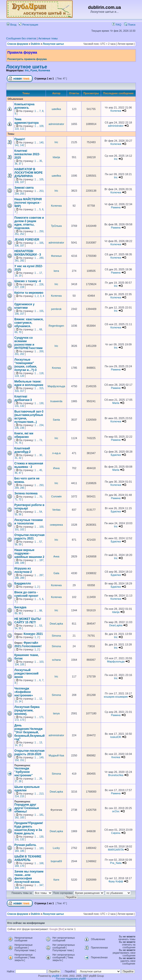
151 (22, 760)
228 (22, 287)
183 (22, 818)
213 (41, 794)
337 (22, 246)
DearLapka (56, 624)
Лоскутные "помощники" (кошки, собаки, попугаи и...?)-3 (26, 365)
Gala (56, 573)
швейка (56, 109)
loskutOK (116, 737)
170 (22, 866)
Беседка (20, 607)
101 (17, 529)
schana (56, 660)
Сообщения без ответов (21, 38)
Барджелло (23, 583)
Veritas (56, 510)
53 (41, 626)
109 (41, 126)
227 (17, 287)
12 (41, 699)
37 (20, 164)
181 (41, 815)
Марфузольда (56, 386)
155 (41, 311)
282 (22, 261)
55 (16, 514)
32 (20, 458)
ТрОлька (56, 226)
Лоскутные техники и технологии (29, 522)
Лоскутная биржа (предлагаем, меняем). (27, 710)
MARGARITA (116, 850)
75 (20, 443)
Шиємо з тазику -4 (28, 281)
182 (17, 818)
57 (41, 542)
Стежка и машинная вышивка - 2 (29, 465)
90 (20, 613)
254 (17, 194)
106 (17, 182)
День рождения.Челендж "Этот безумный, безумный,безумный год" (30, 732)
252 (22, 234)
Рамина (116, 207)
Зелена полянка (26, 493)
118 (41, 373)
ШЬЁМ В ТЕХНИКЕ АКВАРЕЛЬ (28, 858)
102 (22, 529)
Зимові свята (24, 188)
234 (41, 425)
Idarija (56, 157)
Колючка (44, 70)
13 (16, 701)
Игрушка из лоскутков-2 (23, 570)
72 (20, 499)
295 (22, 488)
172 (17, 720)
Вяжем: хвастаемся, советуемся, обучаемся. (29, 323)
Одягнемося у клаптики (25, 306)
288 (17, 578)
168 (41, 863)
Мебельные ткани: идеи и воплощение (29, 383)
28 (20, 781)
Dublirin (36, 44)
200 (41, 351)
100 (41, 527)
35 (41, 161)
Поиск (130, 25)
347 (41, 885)
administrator (56, 124)
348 (17, 888)
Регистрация (28, 25)
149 (41, 758)
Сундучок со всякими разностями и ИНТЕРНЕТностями (29, 343)
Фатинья (56, 256)
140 (41, 143)
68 (41, 329)
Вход (12, 25)
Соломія (56, 496)
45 (41, 470)
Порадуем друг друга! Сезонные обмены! (27, 808)
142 (22, 145)
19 (20, 276)
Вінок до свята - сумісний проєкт (26, 594)
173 (22, 720)
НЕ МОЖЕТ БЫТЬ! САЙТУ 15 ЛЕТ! (28, 621)
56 (20, 514)
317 (22, 391)
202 (22, 354)
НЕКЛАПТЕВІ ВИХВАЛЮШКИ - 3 (28, 253)
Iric (27, 70)
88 (41, 611)
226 (41, 284)
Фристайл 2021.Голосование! (28, 644)
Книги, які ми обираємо (24, 435)
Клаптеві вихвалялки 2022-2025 (27, 154)
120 (22, 376)
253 (41, 191)
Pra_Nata (116, 863)
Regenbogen (56, 326)
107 (22, 182)
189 (22, 563)
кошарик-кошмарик (116, 697)
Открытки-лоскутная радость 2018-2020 (30, 752)
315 (41, 388)
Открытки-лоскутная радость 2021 (30, 537)
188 (17, 563)
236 (22, 428)
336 (17, 246)
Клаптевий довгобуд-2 (23, 450)
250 (41, 231)
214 (17, 796)
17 (41, 273)
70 (20, 332)
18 (16, 276)
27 (16, 781)
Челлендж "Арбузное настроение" (24, 772)
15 (20, 745)
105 (41, 179)
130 (41, 403)
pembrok (56, 309)
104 (17, 665)
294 (17, 488)
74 (16, 443)
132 (22, 406)
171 (41, 717)
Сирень (116, 833)
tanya (56, 713)
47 (20, 473)
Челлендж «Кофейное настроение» (24, 692)
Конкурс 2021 (33, 634)
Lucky (56, 848)
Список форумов (18, 44)
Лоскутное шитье (53, 44)
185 (22, 851)
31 (16, 458)
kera (56, 271)
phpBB (55, 976)
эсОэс (116, 811)
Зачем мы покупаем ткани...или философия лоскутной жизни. (29, 877)
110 (17, 129)
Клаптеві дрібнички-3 (23, 398)
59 (20, 544)
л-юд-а (56, 453)
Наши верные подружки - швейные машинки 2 (29, 553)
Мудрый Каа (56, 755)
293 (41, 485)
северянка (56, 525)
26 (41, 779)
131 (17, 406)
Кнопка (56, 368)
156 (17, 314)
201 (17, 354)
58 (16, 544)
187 (41, 560)
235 (17, 428)
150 (17, 760)
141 (17, 145)
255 (22, 194)
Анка (56, 556)
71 (16, 499)
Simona (56, 636)
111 (22, 129)
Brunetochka (116, 775)
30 (41, 455)
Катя (56, 880)
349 (22, 888)
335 (41, 243)
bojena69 (56, 861)
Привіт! (20, 139)
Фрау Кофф (116, 881)
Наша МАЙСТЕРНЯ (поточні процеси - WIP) (28, 203)
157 (22, 314)
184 (17, 851)
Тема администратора (27, 121)
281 (17, 261)
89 (16, 613)
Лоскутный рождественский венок (26, 674)
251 (17, 234)
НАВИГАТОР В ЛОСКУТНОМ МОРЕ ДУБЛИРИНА (29, 173)
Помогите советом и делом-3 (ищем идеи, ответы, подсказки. (29, 223)
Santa (56, 420)
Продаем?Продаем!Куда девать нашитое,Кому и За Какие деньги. (29, 828)
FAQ (117, 25)
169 (17, 866)
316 (17, 391)
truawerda (56, 401)
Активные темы (48, 38)
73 (41, 440)
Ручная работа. (26, 845)
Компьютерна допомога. (25, 106)
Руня (34, 70)
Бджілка (116, 455)
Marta (116, 403)
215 (22, 796)
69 (16, 332)
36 (16, 164)
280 (41, 258)
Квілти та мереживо (29, 293)
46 (16, 473)
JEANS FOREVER (27, 240)
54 (41, 512)
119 (17, 376)
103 (41, 662)
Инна (56, 468)
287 (41, 575)
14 (20, 701)
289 (22, 578)
